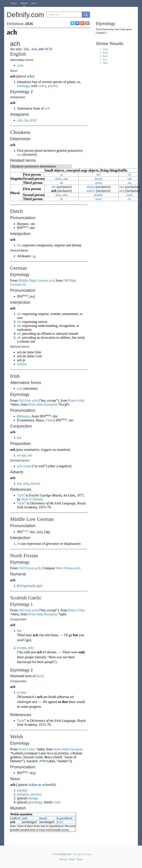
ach (51, 280)
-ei (129, 174)
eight (39, 586)
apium (129, 29)
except (21, 455)
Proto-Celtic (77, 400)
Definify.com (65, 854)
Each (105, 56)
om (66, 179)
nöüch (91, 191)
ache (20, 65)
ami (65, 195)
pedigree (23, 794)
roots (57, 802)
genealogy (35, 802)
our (19, 154)
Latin (123, 29)
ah (24, 284)
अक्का (42, 761)
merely (36, 483)
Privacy (63, 859)
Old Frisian (26, 568)
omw (58, 179)
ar (62, 199)
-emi (129, 195)
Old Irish (25, 400)
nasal (43, 818)
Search (24, 3)
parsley (53, 86)
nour (99, 199)
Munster (24, 416)
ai (62, 174)
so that (22, 692)
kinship (22, 790)
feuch (40, 676)
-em (121, 187)
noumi (98, 195)
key (25, 531)
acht (20, 388)
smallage (23, 86)
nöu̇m (91, 187)
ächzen (22, 364)
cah (19, 120)
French (105, 29)
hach (60, 822)
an (61, 183)
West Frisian (64, 568)
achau (33, 785)
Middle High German (33, 280)
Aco (105, 59)
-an (129, 183)
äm (54, 187)
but (19, 438)
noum (99, 179)
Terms (79, 859)
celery (42, 86)
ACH (48, 49)
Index (34, 3)
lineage (33, 798)
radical (15, 818)
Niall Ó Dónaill (32, 499)
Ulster (50, 420)
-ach (34, 49)
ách (26, 49)
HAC (34, 120)
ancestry (36, 794)
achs (30, 76)
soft (25, 818)
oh (19, 245)
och (47, 108)
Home (14, 3)
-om (129, 179)
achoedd (48, 785)
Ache (105, 49)
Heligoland (26, 586)
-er (129, 199)
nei (99, 174)
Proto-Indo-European (43, 404)
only (26, 483)
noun (99, 183)
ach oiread (24, 466)
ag (34, 256)
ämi (58, 195)
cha (26, 120)
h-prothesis (65, 818)
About (72, 859)
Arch (105, 53)
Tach (105, 63)
